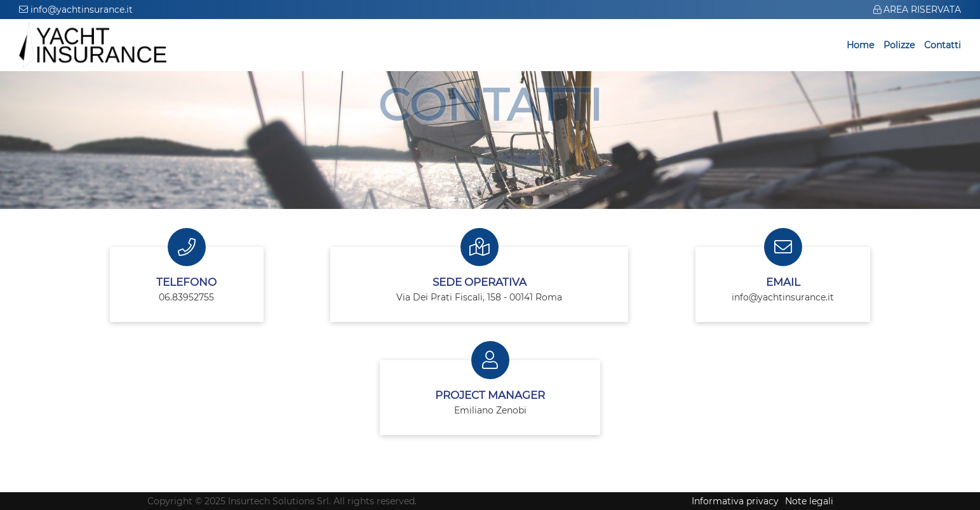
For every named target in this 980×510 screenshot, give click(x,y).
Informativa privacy (735, 501)
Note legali (809, 501)
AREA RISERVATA (917, 10)
